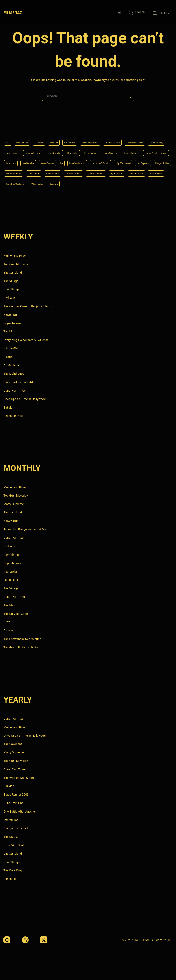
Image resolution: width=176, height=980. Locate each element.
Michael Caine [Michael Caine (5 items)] (97, 171)
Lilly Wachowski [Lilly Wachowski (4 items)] (117, 160)
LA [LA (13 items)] (34, 160)
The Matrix (11, 332)
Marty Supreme (14, 504)
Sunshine (10, 879)
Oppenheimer (12, 323)
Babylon (9, 408)
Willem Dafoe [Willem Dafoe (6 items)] (128, 183)
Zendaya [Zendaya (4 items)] (150, 183)
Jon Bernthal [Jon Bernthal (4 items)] (158, 148)
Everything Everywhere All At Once (26, 340)
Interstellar (11, 572)
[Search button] (129, 96)
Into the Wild (12, 348)
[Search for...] (84, 96)
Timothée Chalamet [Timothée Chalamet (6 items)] (98, 183)
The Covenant (13, 744)
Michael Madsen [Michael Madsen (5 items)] (125, 171)
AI (119, 12)
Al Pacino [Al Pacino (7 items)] (49, 125)
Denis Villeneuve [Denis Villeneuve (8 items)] (102, 137)
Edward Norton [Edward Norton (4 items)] (131, 137)
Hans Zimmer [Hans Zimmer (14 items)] (15, 148)
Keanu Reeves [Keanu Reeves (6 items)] (16, 160)
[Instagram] (7, 940)
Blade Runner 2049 (16, 795)
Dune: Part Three (14, 391)
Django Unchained (15, 828)
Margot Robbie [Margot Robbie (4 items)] (16, 171)
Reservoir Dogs (13, 416)
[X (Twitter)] (44, 940)
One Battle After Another (20, 811)
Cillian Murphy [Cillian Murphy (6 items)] (48, 137)
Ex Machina (11, 365)
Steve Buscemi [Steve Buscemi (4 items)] (41, 183)
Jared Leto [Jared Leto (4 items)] (135, 148)
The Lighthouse (14, 374)
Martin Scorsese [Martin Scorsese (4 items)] (45, 171)
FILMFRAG (14, 12)
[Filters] (161, 13)
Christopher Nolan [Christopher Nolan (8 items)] (19, 137)
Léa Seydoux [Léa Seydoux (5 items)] (144, 160)
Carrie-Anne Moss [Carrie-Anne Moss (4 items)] (117, 125)
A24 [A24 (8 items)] (9, 125)
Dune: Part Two (14, 538)
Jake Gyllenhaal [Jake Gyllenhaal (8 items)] (70, 148)
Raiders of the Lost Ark (19, 382)
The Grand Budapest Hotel (21, 647)
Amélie (8, 630)
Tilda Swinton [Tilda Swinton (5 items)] (68, 183)
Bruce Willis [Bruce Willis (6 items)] (89, 125)
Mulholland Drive (15, 256)
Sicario (8, 357)
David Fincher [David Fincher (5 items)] (74, 137)
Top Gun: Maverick (16, 264)
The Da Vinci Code (16, 614)
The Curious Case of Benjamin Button (28, 306)
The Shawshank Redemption (22, 639)
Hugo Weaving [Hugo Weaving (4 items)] (42, 148)
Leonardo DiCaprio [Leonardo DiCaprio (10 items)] (86, 160)
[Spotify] (25, 940)
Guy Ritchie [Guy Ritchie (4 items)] (156, 137)
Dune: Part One (13, 803)
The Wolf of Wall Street (19, 778)
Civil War (9, 298)
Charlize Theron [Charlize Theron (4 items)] (147, 125)
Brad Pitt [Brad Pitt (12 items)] (69, 125)
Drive (7, 622)
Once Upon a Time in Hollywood (25, 399)
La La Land (11, 580)
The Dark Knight (14, 871)
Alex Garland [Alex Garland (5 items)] (27, 125)
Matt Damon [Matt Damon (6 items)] (72, 171)
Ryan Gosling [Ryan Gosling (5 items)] (15, 183)
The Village (11, 281)
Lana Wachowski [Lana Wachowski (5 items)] (54, 160)
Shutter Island (13, 273)
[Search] (137, 12)
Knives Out (11, 315)
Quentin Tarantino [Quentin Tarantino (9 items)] (156, 171)
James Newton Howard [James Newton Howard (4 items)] (104, 148)
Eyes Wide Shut (14, 845)
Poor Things (11, 290)
